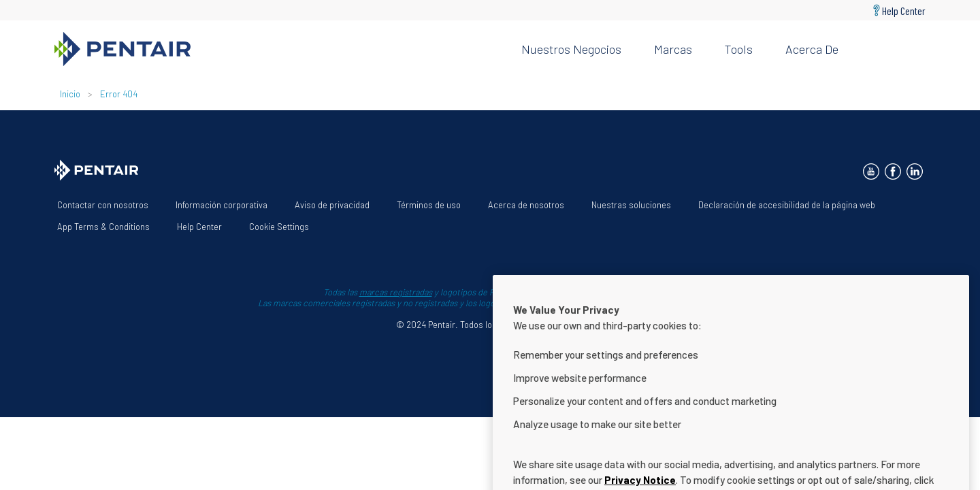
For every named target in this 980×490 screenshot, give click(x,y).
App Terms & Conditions (103, 227)
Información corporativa (222, 205)
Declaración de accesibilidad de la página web (787, 205)
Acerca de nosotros (526, 205)
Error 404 (119, 94)
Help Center (904, 11)
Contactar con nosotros (103, 205)
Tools (739, 49)
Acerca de (812, 49)
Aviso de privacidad (332, 205)
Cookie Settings (279, 227)
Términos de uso (429, 205)
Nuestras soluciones (631, 205)
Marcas (673, 49)
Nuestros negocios (571, 49)
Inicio (71, 94)
